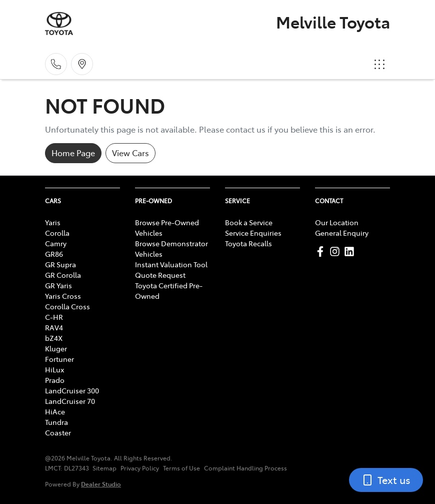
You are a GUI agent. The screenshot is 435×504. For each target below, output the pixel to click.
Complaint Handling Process (245, 468)
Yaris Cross (63, 296)
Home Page (73, 153)
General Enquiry (342, 233)
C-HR (54, 317)
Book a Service (249, 222)
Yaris (53, 222)
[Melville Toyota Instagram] (337, 251)
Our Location (337, 222)
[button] (379, 64)
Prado (55, 380)
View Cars (130, 153)
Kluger (56, 348)
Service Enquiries (253, 233)
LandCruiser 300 (72, 390)
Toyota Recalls (248, 243)
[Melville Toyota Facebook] (322, 251)
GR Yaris (58, 285)
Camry (56, 243)
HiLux (54, 369)
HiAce (55, 411)
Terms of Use (181, 468)
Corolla (57, 233)
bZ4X (54, 338)
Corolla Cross (67, 306)
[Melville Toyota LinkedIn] (351, 251)
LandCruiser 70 (70, 401)
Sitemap (104, 468)
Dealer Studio (101, 484)
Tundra (56, 422)
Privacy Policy (140, 468)
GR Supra (60, 264)
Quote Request (160, 275)
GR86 (54, 254)
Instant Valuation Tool (171, 264)
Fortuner (59, 359)
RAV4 (54, 327)
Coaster (58, 432)
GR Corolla (63, 275)
